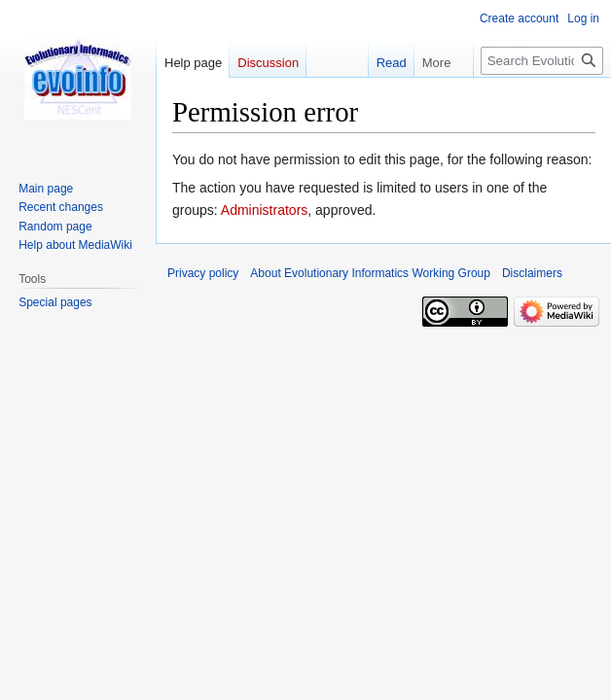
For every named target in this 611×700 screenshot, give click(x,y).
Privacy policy (203, 273)
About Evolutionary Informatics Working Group (370, 273)
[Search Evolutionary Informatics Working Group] (542, 61)
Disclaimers (532, 273)
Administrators (264, 210)
